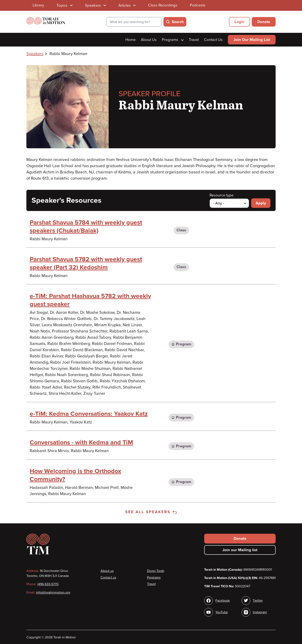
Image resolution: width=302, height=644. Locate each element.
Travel (194, 40)
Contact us (108, 578)
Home (131, 40)
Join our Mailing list (240, 550)
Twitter (258, 601)
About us (107, 571)
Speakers (35, 54)
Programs (173, 40)
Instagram (260, 612)
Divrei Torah (156, 571)
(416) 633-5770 (48, 584)
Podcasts (198, 5)
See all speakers (151, 512)
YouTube (222, 612)
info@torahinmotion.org (53, 592)
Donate (264, 22)
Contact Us (213, 40)
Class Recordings (163, 5)
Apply (261, 203)
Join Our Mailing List (252, 40)
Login (239, 22)
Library (38, 5)
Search (178, 22)
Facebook (223, 601)
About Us (149, 40)
